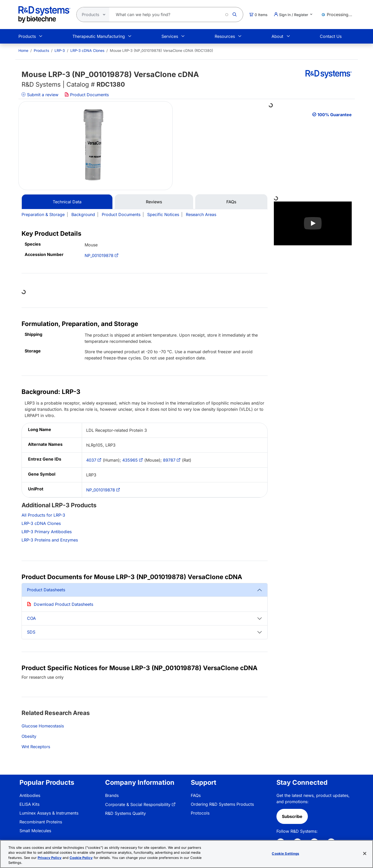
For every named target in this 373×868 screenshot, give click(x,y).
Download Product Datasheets (63, 604)
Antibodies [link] (30, 795)
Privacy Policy (50, 858)
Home (23, 50)
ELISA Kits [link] (29, 804)
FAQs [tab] (231, 202)
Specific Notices (163, 214)
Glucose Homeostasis (43, 726)
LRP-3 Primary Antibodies (47, 532)
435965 (130, 460)
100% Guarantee (335, 115)
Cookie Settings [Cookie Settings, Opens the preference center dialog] (285, 853)
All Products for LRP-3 (43, 515)
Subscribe (292, 816)
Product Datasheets (46, 590)
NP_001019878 (99, 255)
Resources (225, 36)
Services (170, 36)
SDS (31, 632)
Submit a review (40, 95)
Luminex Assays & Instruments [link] (49, 813)
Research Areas (201, 214)
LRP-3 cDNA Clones (87, 50)
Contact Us (331, 36)
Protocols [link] (200, 813)
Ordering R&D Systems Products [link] (222, 804)
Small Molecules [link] (35, 831)
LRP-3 (60, 50)
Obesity (29, 736)
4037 (91, 460)
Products (27, 36)
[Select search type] (91, 15)
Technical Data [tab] (67, 202)
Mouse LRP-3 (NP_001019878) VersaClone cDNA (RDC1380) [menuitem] (161, 50)
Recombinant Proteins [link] (41, 822)
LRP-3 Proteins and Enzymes (50, 540)
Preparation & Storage (43, 214)
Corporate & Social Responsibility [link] (138, 804)
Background (83, 214)
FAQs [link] (196, 795)
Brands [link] (112, 795)
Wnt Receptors (36, 747)
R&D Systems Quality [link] (126, 813)
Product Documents (87, 95)
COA (31, 618)
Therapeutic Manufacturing (99, 36)
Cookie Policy (81, 858)
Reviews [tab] (154, 202)
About (277, 36)
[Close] (365, 853)
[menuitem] (23, 50)
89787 (169, 460)
